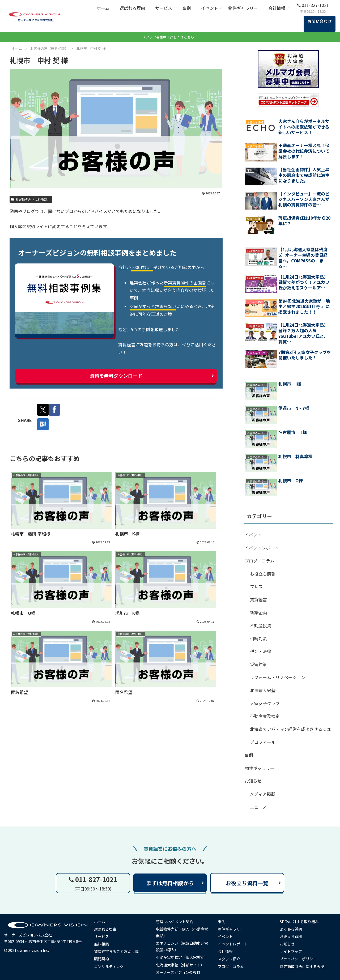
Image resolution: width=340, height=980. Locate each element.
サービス (102, 936)
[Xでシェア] (43, 410)
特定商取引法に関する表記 (303, 966)
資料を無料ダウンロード (116, 376)
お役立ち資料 (292, 936)
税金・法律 (261, 651)
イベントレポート (262, 548)
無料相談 (102, 944)
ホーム (100, 922)
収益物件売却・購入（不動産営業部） (182, 932)
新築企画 (258, 612)
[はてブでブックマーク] (43, 424)
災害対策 (258, 664)
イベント (253, 535)
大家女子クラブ (265, 703)
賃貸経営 (258, 599)
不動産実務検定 (265, 716)
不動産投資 (261, 625)
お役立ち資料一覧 (247, 883)
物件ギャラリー (260, 768)
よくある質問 (292, 929)
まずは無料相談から (170, 883)
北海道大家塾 (263, 690)
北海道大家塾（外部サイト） (181, 965)
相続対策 (258, 638)
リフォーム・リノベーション (278, 677)
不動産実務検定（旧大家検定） (182, 957)
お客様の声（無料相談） (31, 199)
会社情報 (226, 951)
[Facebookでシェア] (55, 410)
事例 (249, 755)
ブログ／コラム (260, 561)
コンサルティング (109, 966)
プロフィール (263, 742)
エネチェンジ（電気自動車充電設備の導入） (182, 946)
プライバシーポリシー (299, 959)
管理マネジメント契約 (175, 922)
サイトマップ (292, 951)
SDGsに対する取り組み (300, 922)
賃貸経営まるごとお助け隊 (117, 951)
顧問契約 (102, 959)
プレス (256, 586)
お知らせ (253, 781)
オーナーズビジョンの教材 (179, 972)
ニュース (258, 807)
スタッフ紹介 (230, 959)
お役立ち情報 (263, 574)
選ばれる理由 (106, 929)
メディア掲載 (263, 794)
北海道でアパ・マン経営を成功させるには (290, 729)
